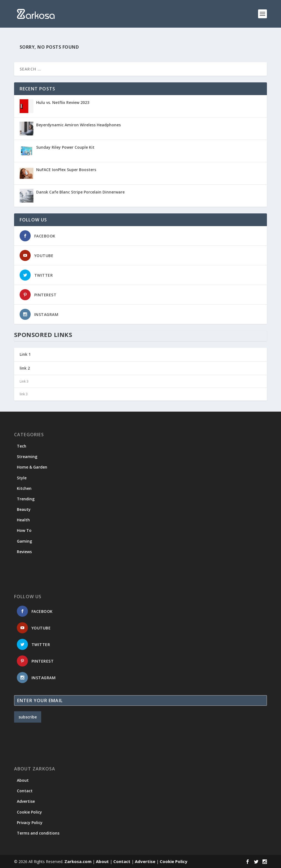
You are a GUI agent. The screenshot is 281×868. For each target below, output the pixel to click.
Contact (25, 791)
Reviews (24, 552)
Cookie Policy (29, 812)
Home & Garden (32, 467)
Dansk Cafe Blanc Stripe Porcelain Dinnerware (80, 192)
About (23, 780)
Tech (22, 446)
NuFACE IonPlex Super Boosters (66, 170)
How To (24, 530)
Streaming (27, 457)
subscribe (28, 717)
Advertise (26, 801)
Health (23, 520)
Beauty (24, 509)
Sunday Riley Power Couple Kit (65, 147)
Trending (26, 499)
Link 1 (25, 354)
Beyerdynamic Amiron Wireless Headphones (78, 125)
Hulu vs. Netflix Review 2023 (63, 102)
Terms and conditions (38, 833)
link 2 (25, 368)
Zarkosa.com (78, 861)
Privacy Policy (30, 823)
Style (22, 478)
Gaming (24, 541)
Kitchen (24, 488)
